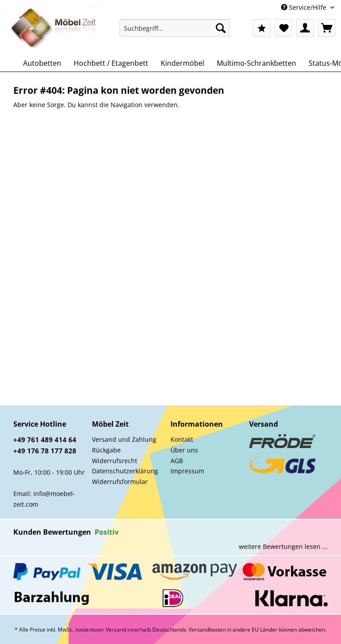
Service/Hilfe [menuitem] (305, 7)
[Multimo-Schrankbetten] (256, 63)
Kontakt (182, 439)
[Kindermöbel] (182, 63)
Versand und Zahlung (124, 439)
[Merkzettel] (283, 28)
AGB (177, 461)
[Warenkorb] (327, 28)
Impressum (187, 471)
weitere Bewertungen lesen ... (283, 546)
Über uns (184, 450)
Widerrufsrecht (115, 461)
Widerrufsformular (120, 482)
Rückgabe (106, 450)
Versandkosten (207, 630)
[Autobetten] (42, 63)
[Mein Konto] (305, 28)
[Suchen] (221, 28)
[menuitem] (175, 32)
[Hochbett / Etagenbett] (111, 63)
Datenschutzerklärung (125, 471)
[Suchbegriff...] (175, 28)
